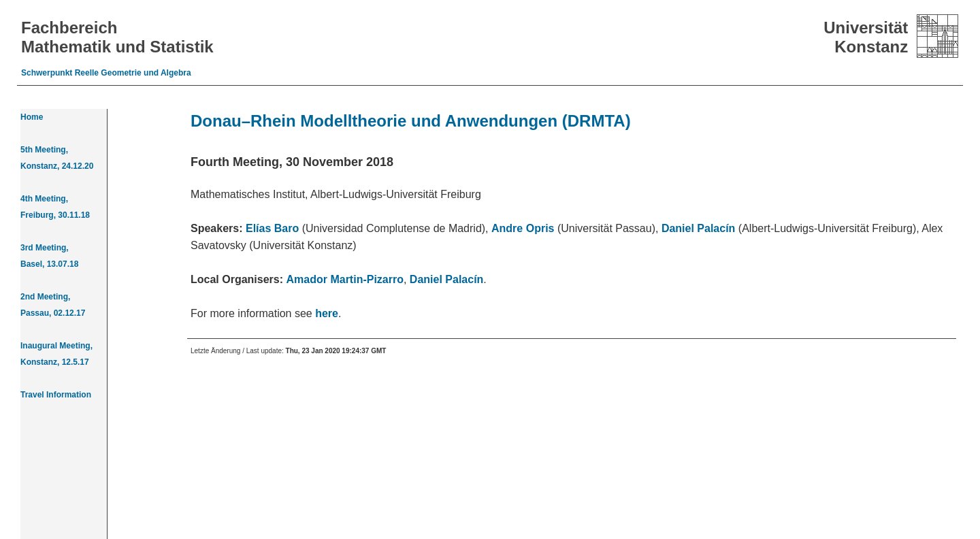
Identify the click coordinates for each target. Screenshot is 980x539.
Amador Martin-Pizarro (345, 279)
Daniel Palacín (699, 228)
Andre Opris (523, 228)
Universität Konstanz (866, 37)
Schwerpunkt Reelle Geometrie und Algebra (106, 73)
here (327, 313)
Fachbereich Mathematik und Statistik (117, 37)
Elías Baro (272, 228)
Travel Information (56, 395)
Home (32, 117)
